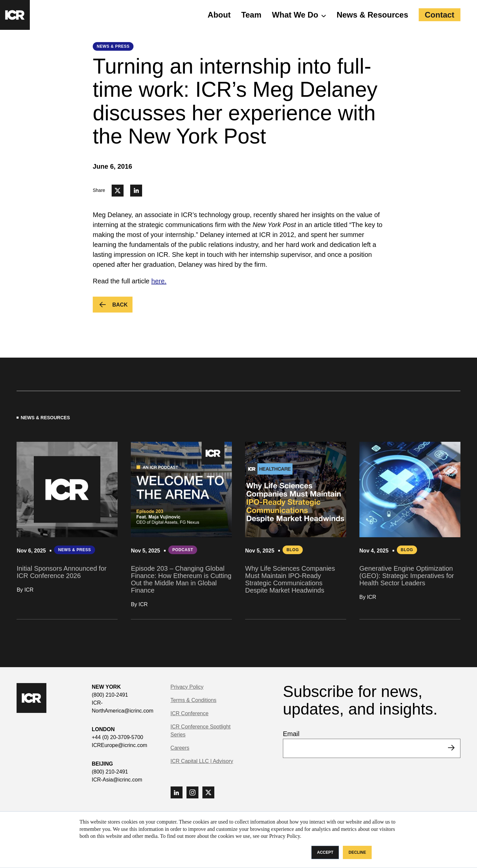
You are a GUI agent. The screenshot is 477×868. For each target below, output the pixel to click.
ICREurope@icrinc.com (119, 745)
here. (159, 281)
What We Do (295, 15)
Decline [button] (357, 852)
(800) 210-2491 (110, 695)
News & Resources (372, 15)
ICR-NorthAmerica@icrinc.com (123, 707)
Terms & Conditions (194, 700)
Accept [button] (325, 852)
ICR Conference (190, 713)
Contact (439, 15)
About (219, 15)
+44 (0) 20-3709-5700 (117, 737)
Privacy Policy (187, 687)
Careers (180, 748)
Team (251, 15)
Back (122, 307)
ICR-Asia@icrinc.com (117, 780)
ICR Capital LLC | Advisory (202, 761)
